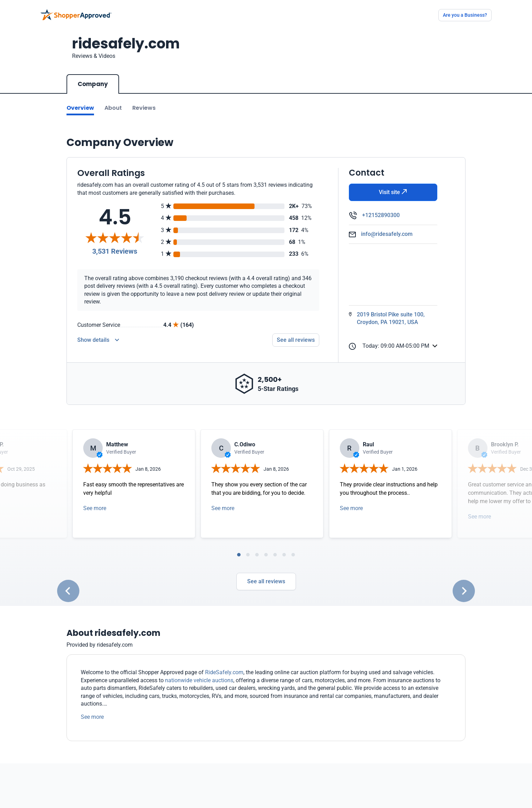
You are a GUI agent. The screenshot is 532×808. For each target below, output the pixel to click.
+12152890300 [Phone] (381, 215)
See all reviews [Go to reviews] (296, 340)
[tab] (239, 555)
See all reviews (266, 581)
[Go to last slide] (68, 591)
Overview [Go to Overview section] (80, 108)
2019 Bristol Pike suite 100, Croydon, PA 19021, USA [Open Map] (391, 318)
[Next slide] (464, 591)
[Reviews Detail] (98, 340)
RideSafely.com (224, 672)
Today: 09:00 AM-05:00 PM (389, 346)
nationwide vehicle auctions (199, 680)
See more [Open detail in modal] (95, 508)
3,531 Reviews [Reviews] (115, 251)
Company (93, 84)
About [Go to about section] (113, 108)
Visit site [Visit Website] (393, 192)
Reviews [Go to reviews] (144, 108)
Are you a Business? (465, 15)
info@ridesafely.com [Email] (387, 234)
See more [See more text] (92, 717)
